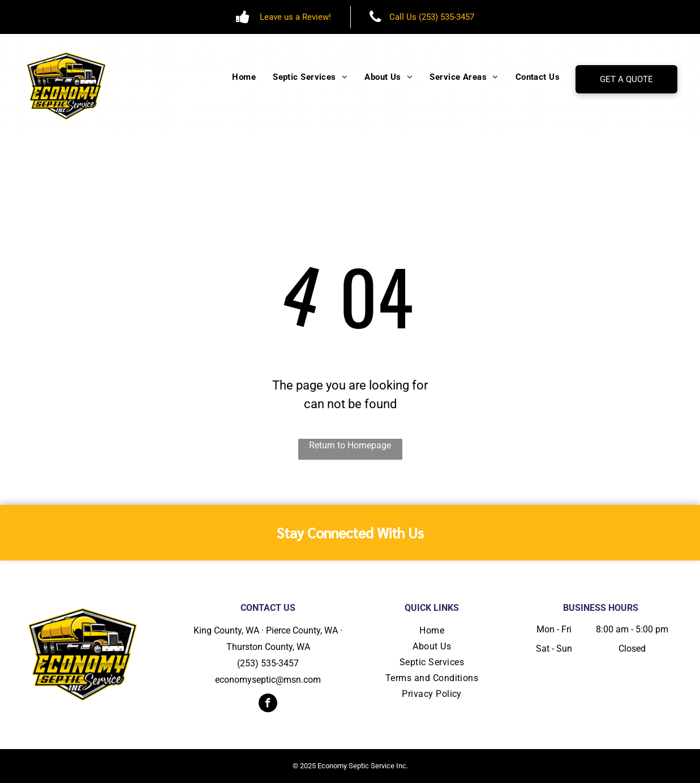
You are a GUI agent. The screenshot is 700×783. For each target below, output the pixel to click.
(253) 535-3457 (268, 663)
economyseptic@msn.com (268, 680)
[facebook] (268, 704)
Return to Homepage (350, 445)
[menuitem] (244, 77)
